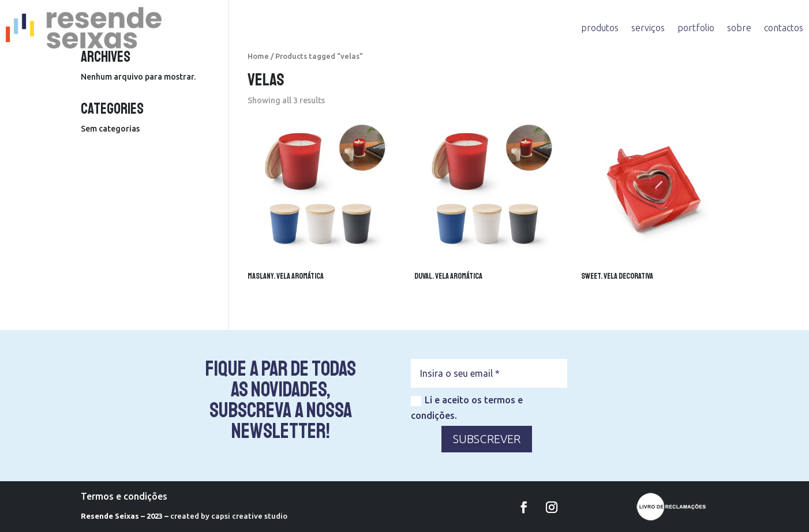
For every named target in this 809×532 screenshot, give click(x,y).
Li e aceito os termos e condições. (467, 408)
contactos (784, 28)
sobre (739, 28)
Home (258, 56)
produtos (600, 28)
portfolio (696, 28)
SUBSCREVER (487, 439)
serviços (648, 28)
